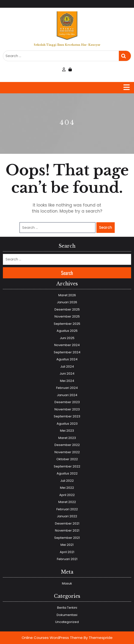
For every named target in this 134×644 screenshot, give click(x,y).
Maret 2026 (67, 295)
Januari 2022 (67, 516)
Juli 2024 (67, 366)
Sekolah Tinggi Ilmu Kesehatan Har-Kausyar (67, 45)
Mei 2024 (67, 381)
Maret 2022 (67, 502)
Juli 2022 (67, 481)
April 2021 (67, 552)
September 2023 (67, 416)
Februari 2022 (67, 509)
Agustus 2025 (67, 331)
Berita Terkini (67, 608)
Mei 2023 (67, 431)
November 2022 (67, 452)
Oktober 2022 (67, 459)
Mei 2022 (67, 488)
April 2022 (67, 495)
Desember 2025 (67, 309)
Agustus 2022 (67, 473)
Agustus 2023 (67, 424)
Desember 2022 (67, 445)
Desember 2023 (67, 402)
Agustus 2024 (67, 359)
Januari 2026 (67, 302)
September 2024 (67, 352)
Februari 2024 (67, 388)
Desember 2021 (67, 523)
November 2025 (67, 316)
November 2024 (67, 345)
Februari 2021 (67, 559)
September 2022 (67, 466)
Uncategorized (67, 622)
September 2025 (67, 324)
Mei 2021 (67, 545)
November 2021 (67, 530)
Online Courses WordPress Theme (52, 638)
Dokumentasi (67, 615)
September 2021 (67, 538)
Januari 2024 (67, 395)
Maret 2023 (67, 438)
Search (125, 56)
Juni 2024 (67, 374)
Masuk (67, 583)
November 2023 (67, 409)
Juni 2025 (67, 338)
